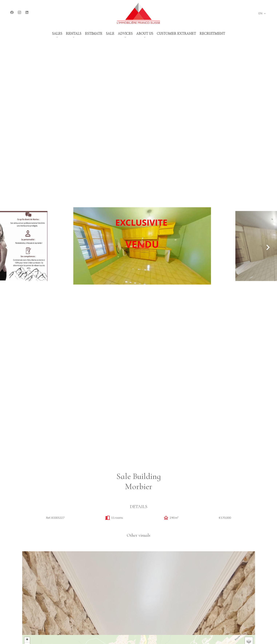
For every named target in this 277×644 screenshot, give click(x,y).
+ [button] (27, 640)
